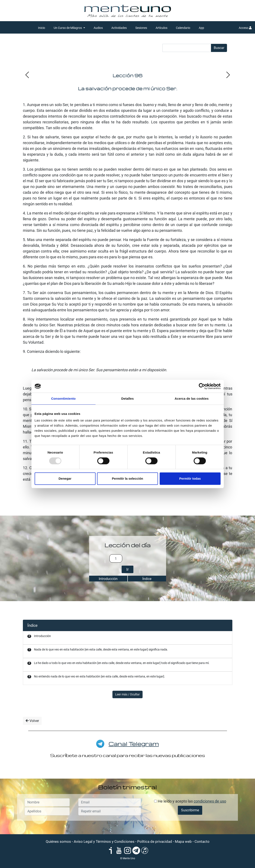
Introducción (108, 579)
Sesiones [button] (141, 28)
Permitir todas (190, 478)
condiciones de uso (210, 801)
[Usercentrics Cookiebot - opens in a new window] (202, 386)
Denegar (65, 478)
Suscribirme (190, 810)
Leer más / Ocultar (127, 694)
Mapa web (183, 841)
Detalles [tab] (127, 399)
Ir (127, 569)
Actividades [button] (119, 28)
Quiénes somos (58, 841)
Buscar (219, 48)
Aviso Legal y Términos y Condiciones (104, 841)
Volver (32, 721)
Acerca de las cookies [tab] (192, 399)
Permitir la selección (128, 478)
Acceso (245, 28)
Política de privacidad (155, 841)
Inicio (42, 28)
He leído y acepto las (190, 801)
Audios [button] (98, 28)
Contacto (202, 841)
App (201, 28)
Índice (147, 579)
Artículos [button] (161, 28)
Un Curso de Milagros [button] (68, 28)
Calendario (183, 28)
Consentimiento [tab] (63, 399)
